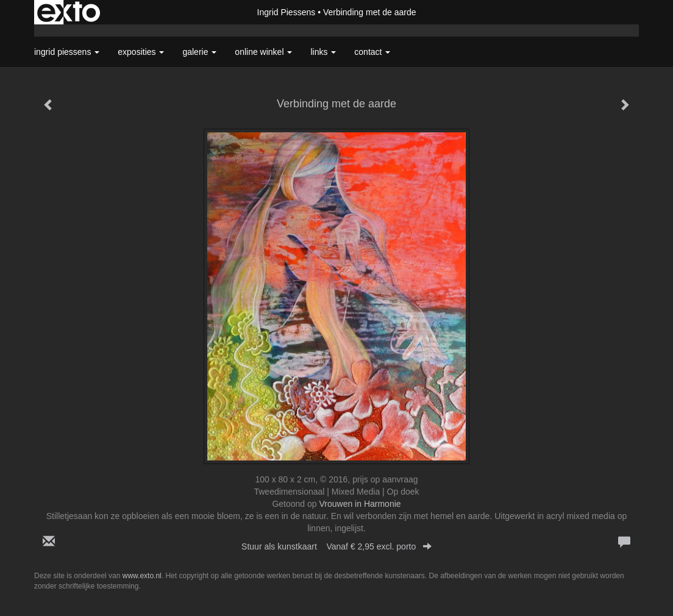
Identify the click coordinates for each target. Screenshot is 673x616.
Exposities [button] (141, 52)
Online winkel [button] (263, 52)
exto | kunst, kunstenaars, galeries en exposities (69, 12)
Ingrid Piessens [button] (67, 52)
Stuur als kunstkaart (336, 546)
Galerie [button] (199, 52)
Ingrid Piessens (287, 12)
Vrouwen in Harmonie (360, 504)
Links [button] (323, 52)
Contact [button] (372, 52)
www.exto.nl (142, 576)
